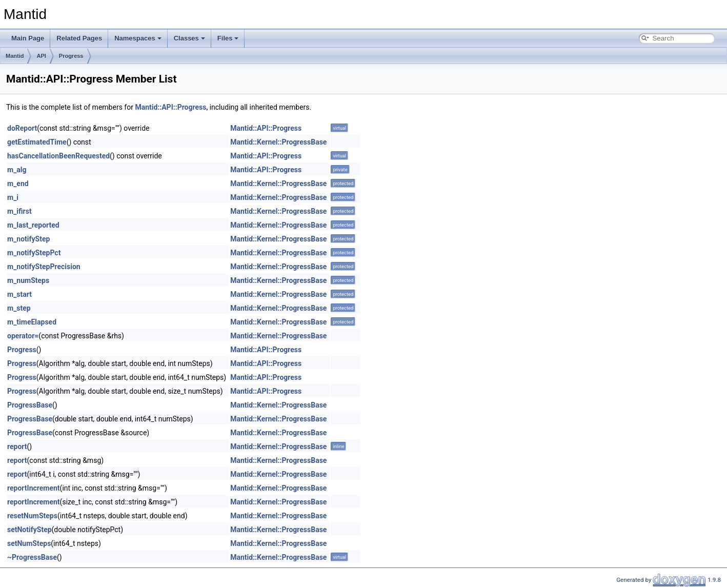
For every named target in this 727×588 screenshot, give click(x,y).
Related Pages (79, 38)
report (17, 447)
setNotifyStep (29, 530)
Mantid (15, 56)
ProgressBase (30, 405)
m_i (13, 197)
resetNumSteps (32, 516)
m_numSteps (28, 280)
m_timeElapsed (32, 322)
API (41, 56)
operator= (23, 336)
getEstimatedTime (37, 142)
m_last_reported (33, 225)
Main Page (28, 38)
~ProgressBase (32, 557)
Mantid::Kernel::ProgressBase (278, 142)
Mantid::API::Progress (170, 107)
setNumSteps (29, 543)
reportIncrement (34, 488)
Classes (189, 38)
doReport (22, 128)
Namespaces (138, 38)
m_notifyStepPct (34, 253)
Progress (71, 56)
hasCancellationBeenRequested (58, 156)
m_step (19, 308)
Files (228, 38)
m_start (19, 294)
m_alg (17, 170)
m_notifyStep (28, 239)
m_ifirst (19, 211)
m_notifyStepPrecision (44, 267)
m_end (18, 184)
